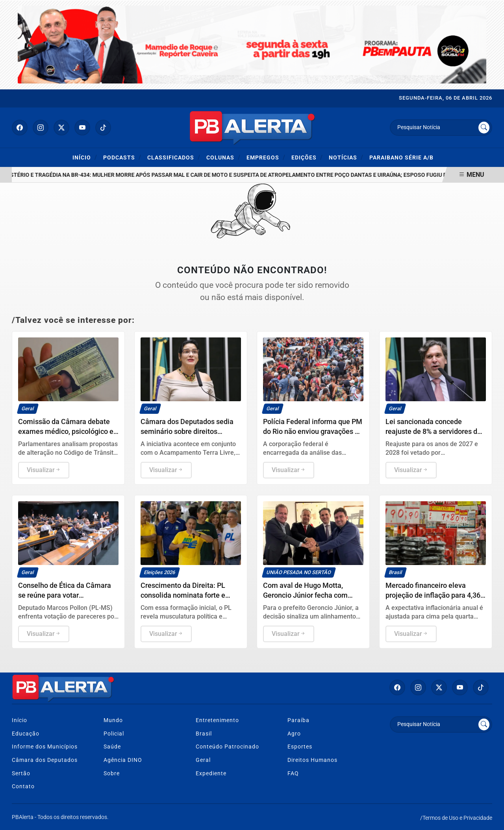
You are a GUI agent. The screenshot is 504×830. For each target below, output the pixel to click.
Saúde (112, 747)
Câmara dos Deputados (45, 760)
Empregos (266, 157)
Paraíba (298, 720)
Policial (114, 734)
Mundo (113, 720)
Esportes (300, 747)
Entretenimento (217, 720)
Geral (203, 760)
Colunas (223, 157)
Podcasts (122, 157)
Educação (26, 734)
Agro (294, 734)
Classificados (174, 157)
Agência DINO (123, 760)
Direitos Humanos (312, 760)
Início (85, 157)
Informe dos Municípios (45, 747)
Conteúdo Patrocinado (227, 747)
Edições (307, 157)
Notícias (346, 157)
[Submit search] (484, 128)
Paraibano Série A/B (401, 158)
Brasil (204, 734)
